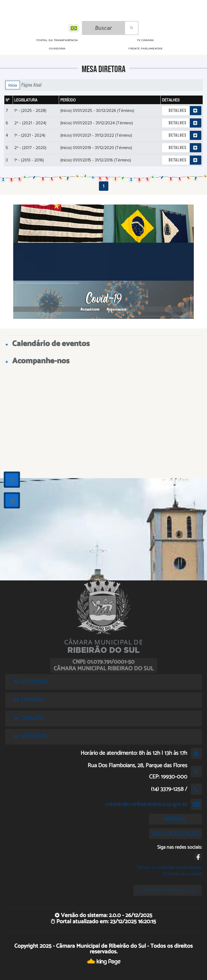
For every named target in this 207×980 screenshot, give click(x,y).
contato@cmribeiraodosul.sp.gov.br (146, 804)
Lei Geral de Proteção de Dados (168, 890)
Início (13, 85)
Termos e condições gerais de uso (169, 867)
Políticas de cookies (183, 874)
